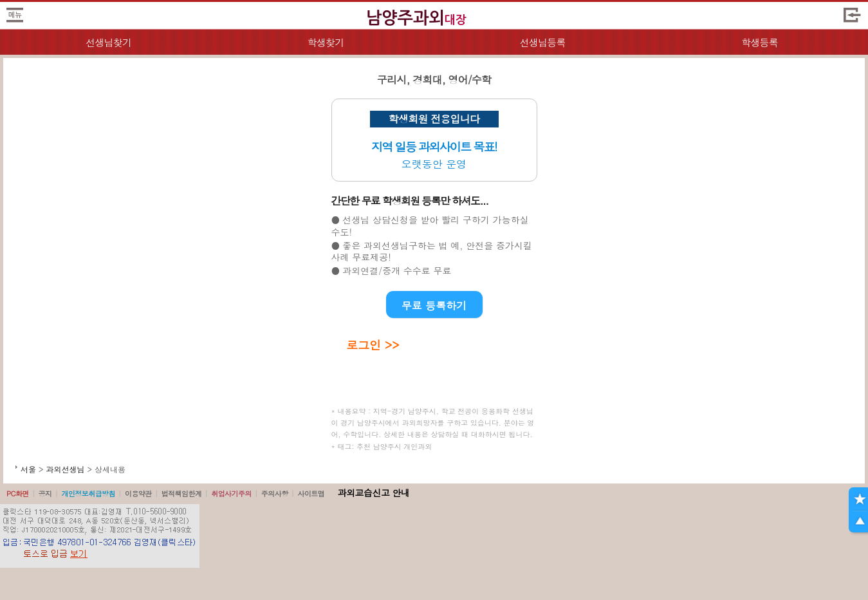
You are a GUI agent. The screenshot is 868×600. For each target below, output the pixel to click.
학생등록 (760, 42)
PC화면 (18, 493)
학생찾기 (325, 42)
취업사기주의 (231, 493)
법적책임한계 (182, 493)
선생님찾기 (108, 42)
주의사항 (275, 493)
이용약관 (138, 493)
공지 (45, 493)
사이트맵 (311, 493)
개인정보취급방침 (88, 493)
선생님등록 (543, 42)
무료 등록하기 (434, 305)
